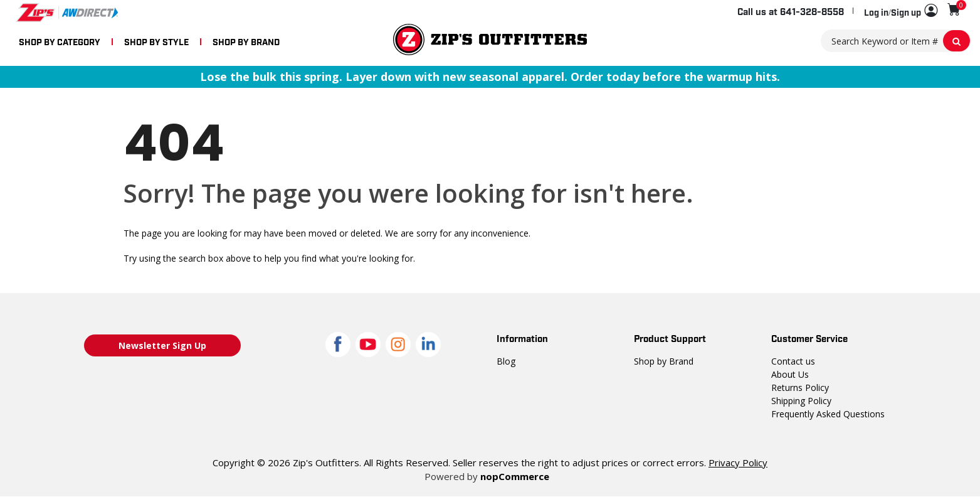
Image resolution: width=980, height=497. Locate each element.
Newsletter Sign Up (162, 345)
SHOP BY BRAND (246, 41)
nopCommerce (513, 476)
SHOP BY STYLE (156, 41)
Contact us (792, 361)
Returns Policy (799, 387)
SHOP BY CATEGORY (60, 41)
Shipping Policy (801, 400)
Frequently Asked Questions (826, 414)
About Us (789, 374)
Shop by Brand (663, 361)
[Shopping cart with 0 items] (954, 10)
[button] (901, 11)
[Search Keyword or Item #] (896, 41)
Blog (505, 361)
